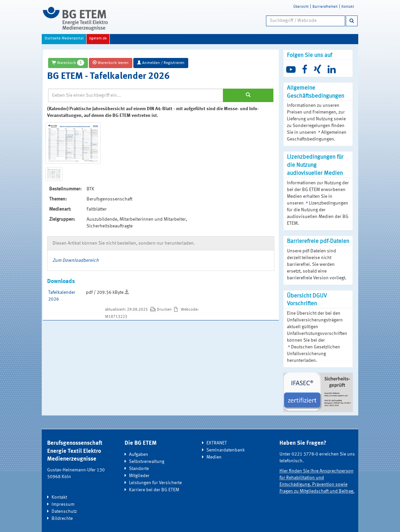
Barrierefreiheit (325, 7)
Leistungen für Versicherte (155, 483)
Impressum (63, 504)
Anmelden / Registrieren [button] (161, 63)
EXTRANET (217, 443)
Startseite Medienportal (64, 39)
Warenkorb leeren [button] (111, 63)
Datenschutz (64, 511)
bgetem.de (98, 39)
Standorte (139, 469)
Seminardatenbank (226, 450)
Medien (214, 457)
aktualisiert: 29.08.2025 (127, 310)
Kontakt (348, 7)
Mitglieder (139, 476)
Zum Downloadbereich (76, 260)
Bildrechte (62, 519)
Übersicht (301, 7)
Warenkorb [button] (68, 63)
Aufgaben (139, 455)
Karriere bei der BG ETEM (154, 490)
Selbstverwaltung (147, 462)
